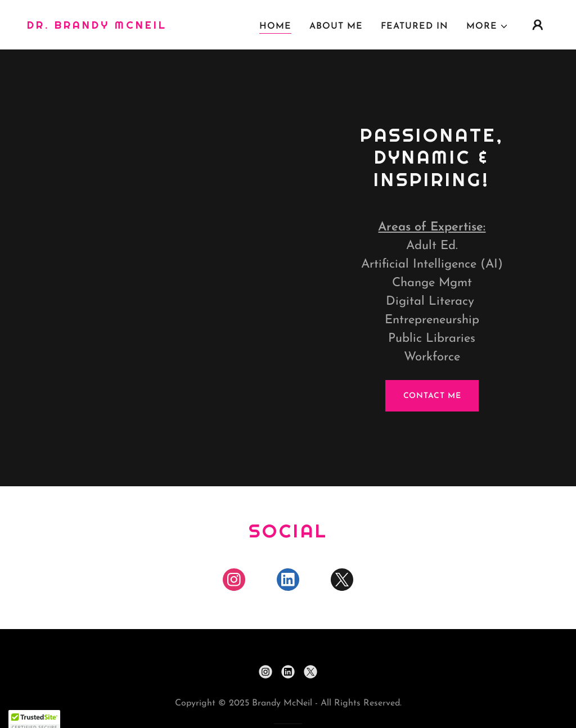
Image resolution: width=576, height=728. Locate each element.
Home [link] (275, 26)
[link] (97, 26)
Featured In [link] (415, 26)
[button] (487, 26)
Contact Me (432, 396)
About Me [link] (336, 26)
